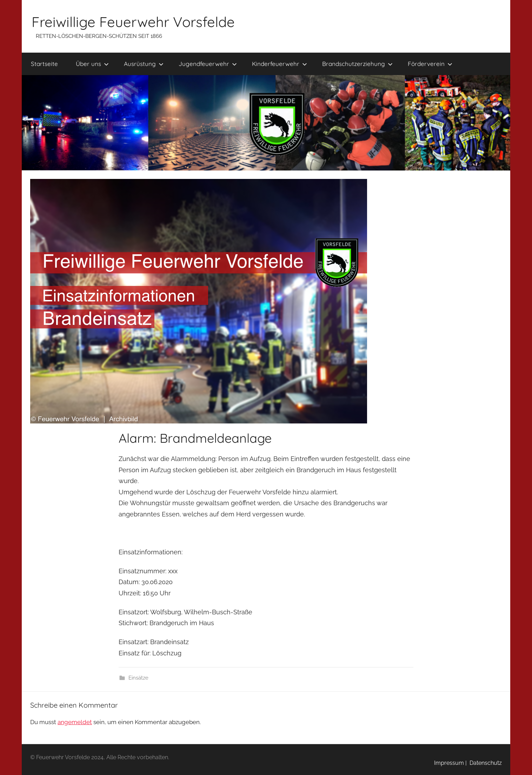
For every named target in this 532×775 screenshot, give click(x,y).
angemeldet (75, 722)
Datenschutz (484, 763)
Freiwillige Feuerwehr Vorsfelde (133, 22)
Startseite (44, 64)
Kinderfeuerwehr (280, 64)
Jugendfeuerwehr (208, 64)
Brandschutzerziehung (357, 64)
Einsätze (138, 678)
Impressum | (450, 763)
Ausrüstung (144, 64)
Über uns (92, 64)
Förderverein (430, 64)
